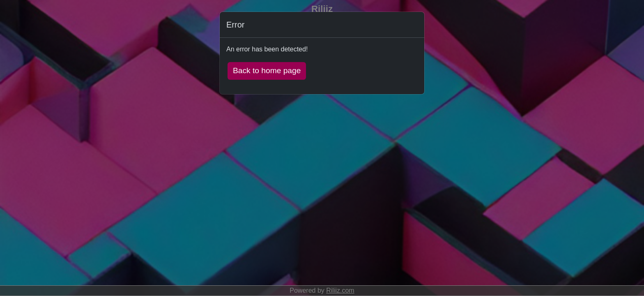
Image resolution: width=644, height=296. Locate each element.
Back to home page (267, 71)
